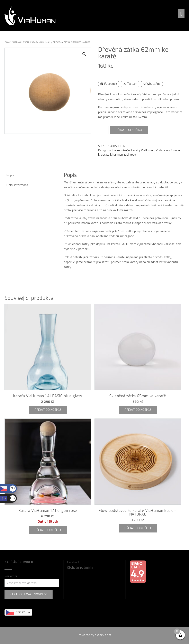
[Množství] (103, 130)
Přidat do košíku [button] (48, 410)
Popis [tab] (10, 175)
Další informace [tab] (17, 185)
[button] (181, 14)
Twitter (130, 84)
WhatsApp (152, 84)
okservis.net (103, 635)
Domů (8, 42)
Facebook (109, 84)
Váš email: (11, 576)
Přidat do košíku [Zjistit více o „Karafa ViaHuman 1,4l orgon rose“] (48, 530)
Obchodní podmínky (80, 568)
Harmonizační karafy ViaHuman (32, 42)
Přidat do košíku (129, 130)
